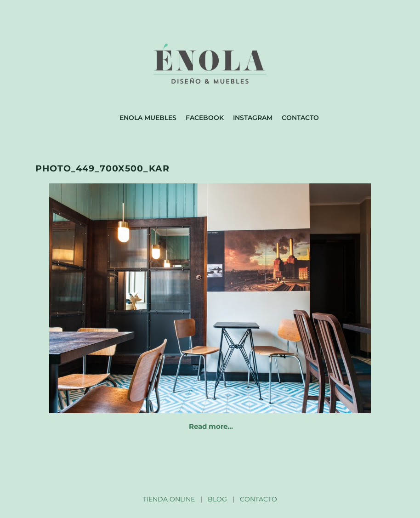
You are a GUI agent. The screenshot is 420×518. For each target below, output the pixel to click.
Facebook (205, 118)
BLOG (217, 499)
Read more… (211, 426)
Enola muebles (148, 118)
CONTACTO (258, 499)
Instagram (253, 118)
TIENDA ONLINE (169, 499)
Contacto (300, 118)
